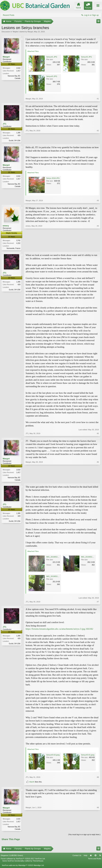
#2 (98, 140)
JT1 (4, 124)
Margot (30, 32)
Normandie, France (13, 249)
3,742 (18, 241)
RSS (100, 857)
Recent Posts (9, 15)
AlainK (32, 783)
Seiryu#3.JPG (52, 76)
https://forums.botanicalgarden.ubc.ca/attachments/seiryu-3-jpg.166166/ (59, 630)
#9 (98, 830)
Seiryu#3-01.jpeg (88, 756)
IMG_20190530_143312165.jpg (59, 558)
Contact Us (77, 857)
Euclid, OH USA (15, 141)
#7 (98, 603)
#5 (98, 434)
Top (95, 857)
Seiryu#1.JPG (52, 57)
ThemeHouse (38, 862)
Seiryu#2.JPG (86, 57)
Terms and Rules (95, 860)
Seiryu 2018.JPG (53, 178)
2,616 (18, 68)
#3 (98, 201)
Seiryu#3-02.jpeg (53, 756)
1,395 (18, 133)
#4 (98, 248)
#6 (98, 480)
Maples (16, 32)
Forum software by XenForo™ (23, 860)
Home (91, 857)
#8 (98, 778)
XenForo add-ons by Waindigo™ (14, 866)
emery (6, 226)
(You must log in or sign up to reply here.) (84, 836)
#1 (98, 99)
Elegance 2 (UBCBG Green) (12, 857)
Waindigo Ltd (39, 866)
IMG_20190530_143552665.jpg (59, 577)
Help (85, 857)
